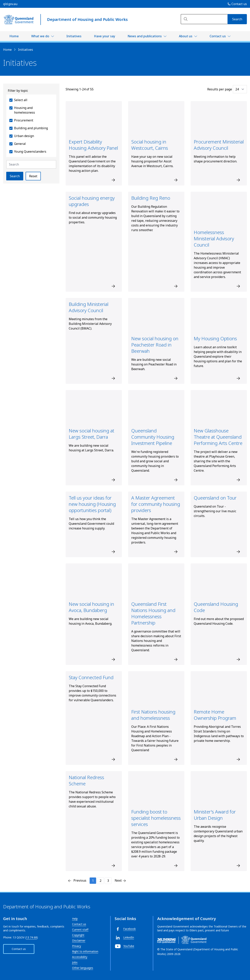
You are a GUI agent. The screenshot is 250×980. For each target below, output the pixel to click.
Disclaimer (79, 940)
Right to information (85, 951)
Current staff (80, 930)
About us (186, 36)
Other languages (83, 968)
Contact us (218, 36)
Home (14, 36)
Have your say (104, 36)
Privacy (77, 946)
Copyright (78, 935)
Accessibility (80, 957)
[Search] (204, 19)
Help (75, 919)
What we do (40, 36)
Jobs (75, 962)
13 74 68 (31, 937)
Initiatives (74, 36)
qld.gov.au (10, 4)
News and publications (145, 36)
